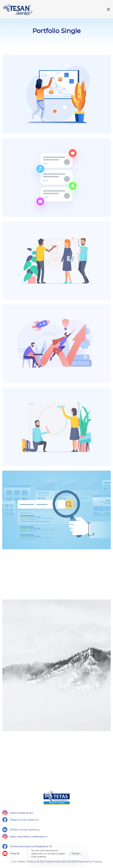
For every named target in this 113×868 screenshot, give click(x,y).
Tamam (76, 854)
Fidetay (97, 862)
